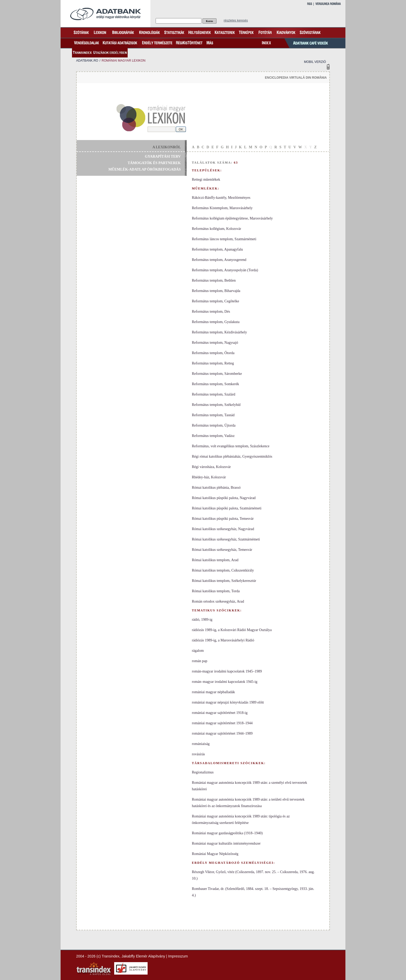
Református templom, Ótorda (213, 353)
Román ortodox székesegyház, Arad (218, 601)
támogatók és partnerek (154, 163)
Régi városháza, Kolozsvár (211, 467)
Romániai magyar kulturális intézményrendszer (226, 843)
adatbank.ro (87, 61)
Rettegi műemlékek (206, 180)
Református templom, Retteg (213, 363)
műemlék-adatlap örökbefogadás (145, 169)
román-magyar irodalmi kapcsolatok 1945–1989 (227, 671)
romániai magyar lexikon (123, 61)
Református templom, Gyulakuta (216, 322)
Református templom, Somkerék (215, 384)
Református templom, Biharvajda (216, 291)
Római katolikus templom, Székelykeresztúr (224, 581)
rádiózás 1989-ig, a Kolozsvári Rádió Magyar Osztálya (232, 630)
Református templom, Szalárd (214, 394)
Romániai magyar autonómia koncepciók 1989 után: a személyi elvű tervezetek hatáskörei (249, 786)
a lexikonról (167, 147)
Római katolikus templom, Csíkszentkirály (223, 570)
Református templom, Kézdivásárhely (219, 332)
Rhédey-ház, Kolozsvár (209, 477)
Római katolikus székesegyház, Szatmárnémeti (226, 539)
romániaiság (201, 744)
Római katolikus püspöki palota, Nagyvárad (224, 498)
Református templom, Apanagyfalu (217, 249)
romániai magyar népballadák (213, 692)
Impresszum (178, 956)
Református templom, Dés (211, 312)
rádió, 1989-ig (202, 620)
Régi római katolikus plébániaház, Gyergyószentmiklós (232, 456)
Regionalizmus (203, 772)
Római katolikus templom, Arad (215, 560)
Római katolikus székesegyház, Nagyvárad (223, 529)
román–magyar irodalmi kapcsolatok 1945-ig (225, 682)
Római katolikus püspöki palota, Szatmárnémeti (227, 508)
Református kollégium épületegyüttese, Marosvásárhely (232, 218)
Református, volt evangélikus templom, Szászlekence (231, 446)
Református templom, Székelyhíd (216, 405)
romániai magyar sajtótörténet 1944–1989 (222, 733)
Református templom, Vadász (213, 436)
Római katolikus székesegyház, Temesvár (222, 550)
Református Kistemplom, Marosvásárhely (222, 208)
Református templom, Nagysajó (215, 343)
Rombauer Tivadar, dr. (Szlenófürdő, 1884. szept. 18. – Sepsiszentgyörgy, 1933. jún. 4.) (253, 892)
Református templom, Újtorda (214, 425)
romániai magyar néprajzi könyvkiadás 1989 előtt (228, 702)
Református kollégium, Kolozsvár (216, 229)
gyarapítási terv (163, 156)
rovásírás (198, 754)
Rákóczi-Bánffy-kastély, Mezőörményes (221, 198)
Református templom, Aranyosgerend (219, 260)
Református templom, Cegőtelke (215, 301)
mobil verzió (315, 62)
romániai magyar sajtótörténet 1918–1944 (222, 723)
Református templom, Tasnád (213, 415)
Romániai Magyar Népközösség (215, 854)
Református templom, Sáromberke (217, 374)
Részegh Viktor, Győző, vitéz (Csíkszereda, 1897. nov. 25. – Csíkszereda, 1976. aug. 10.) (253, 875)
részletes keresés (236, 20)
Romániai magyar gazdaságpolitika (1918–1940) (227, 833)
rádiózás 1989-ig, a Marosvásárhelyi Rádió (223, 640)
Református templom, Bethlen (214, 280)
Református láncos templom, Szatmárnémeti (224, 239)
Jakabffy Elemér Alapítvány (143, 956)
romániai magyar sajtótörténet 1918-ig (220, 713)
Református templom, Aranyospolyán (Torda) (225, 270)
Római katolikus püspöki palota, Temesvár (223, 519)
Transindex (111, 956)
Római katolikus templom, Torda (216, 591)
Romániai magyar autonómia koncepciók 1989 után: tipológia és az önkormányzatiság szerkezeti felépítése (241, 820)
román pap (200, 661)
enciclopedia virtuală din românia (296, 78)
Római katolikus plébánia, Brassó (216, 488)
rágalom (198, 651)
